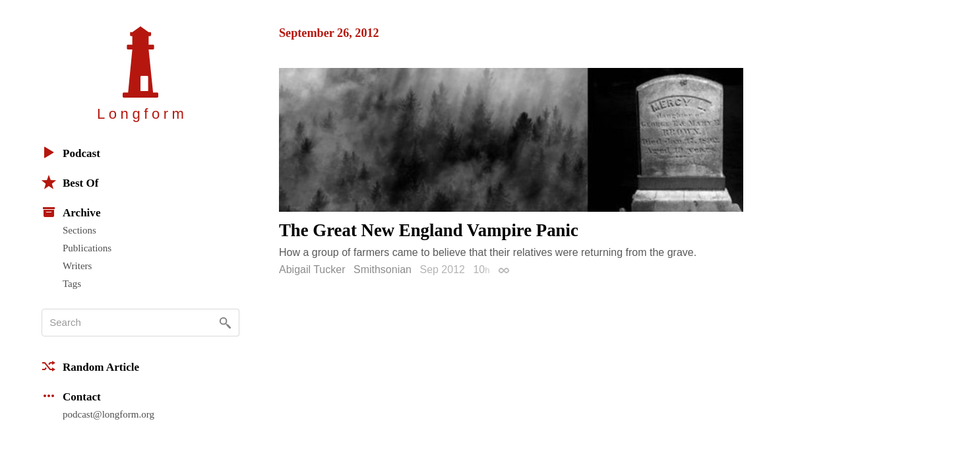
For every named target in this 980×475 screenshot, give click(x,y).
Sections (79, 230)
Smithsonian (383, 269)
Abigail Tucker (312, 269)
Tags (72, 284)
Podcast (71, 152)
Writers (77, 266)
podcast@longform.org (108, 414)
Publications (87, 248)
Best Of (70, 182)
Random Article (90, 366)
